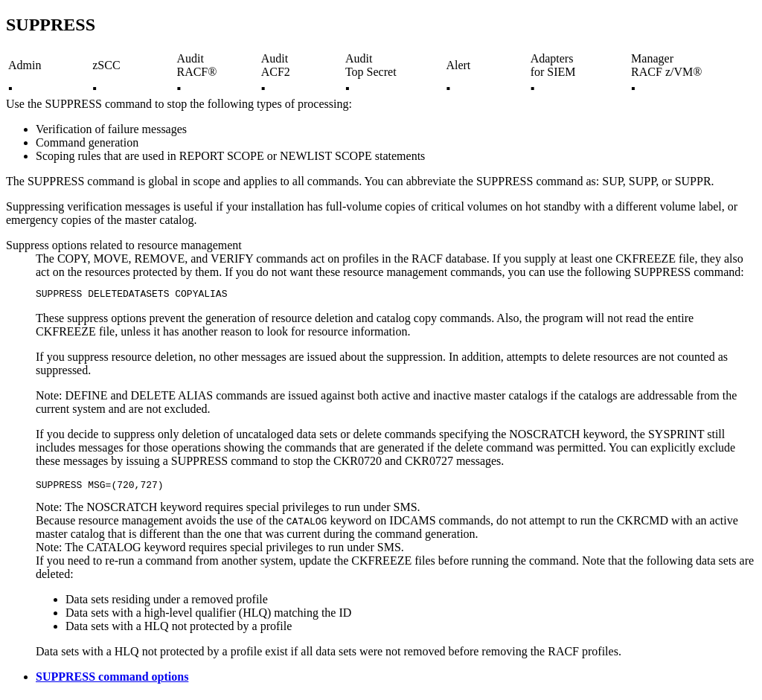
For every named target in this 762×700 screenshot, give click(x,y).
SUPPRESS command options (112, 681)
